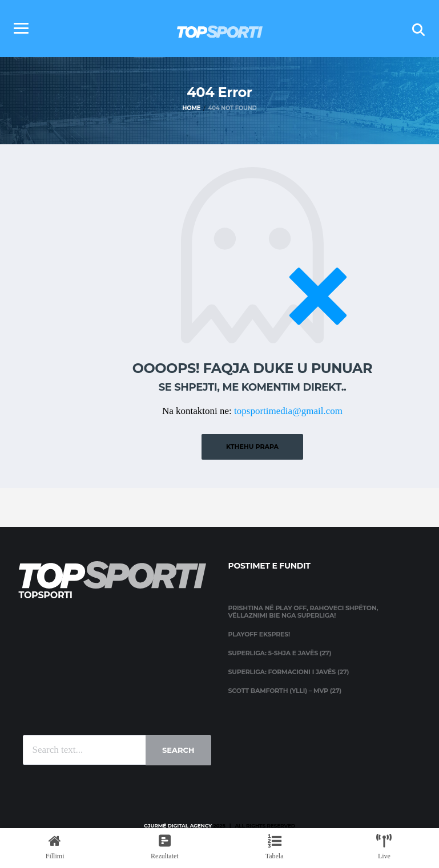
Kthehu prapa (252, 447)
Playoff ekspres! (259, 634)
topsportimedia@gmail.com (288, 411)
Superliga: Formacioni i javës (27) (289, 672)
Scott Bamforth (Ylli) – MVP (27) (285, 691)
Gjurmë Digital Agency (178, 826)
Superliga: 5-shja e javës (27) (280, 653)
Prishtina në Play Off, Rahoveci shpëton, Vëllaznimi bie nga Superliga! (303, 612)
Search (178, 750)
